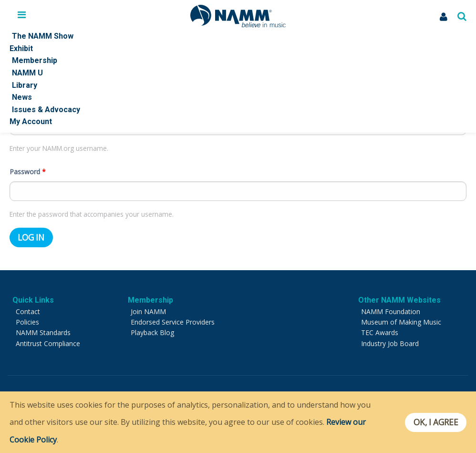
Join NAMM (148, 310)
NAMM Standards (43, 331)
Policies (27, 321)
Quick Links (33, 299)
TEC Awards (380, 331)
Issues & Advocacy (46, 110)
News (22, 97)
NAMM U (27, 73)
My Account (31, 121)
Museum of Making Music (401, 321)
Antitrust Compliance (48, 342)
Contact (28, 310)
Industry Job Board (390, 342)
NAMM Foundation (391, 310)
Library (25, 85)
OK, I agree (435, 422)
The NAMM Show (43, 36)
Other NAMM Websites (399, 299)
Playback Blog (152, 331)
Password (28, 170)
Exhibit (21, 48)
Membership (35, 60)
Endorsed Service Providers (173, 321)
